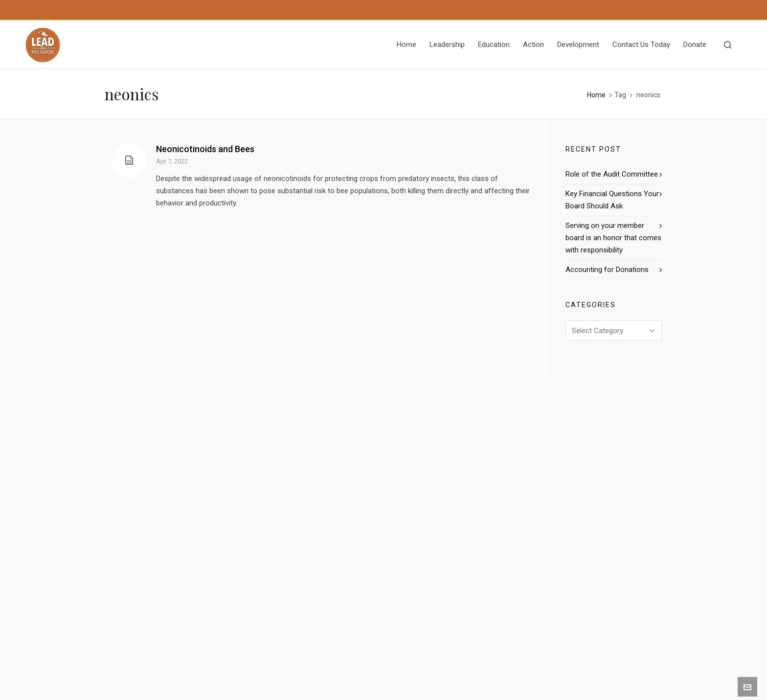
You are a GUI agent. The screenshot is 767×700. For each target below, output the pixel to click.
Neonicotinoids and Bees (205, 149)
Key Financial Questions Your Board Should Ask (612, 200)
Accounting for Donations (607, 270)
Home (596, 95)
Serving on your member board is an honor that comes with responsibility (613, 238)
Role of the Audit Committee (612, 174)
